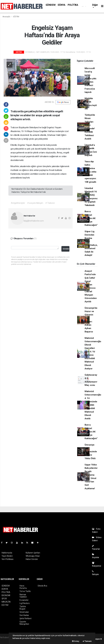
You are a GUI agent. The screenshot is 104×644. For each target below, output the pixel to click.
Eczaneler (24, 600)
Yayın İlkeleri (7, 556)
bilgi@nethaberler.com (34, 221)
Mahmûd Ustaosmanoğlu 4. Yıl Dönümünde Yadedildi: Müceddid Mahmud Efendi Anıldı (93, 405)
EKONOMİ (6, 595)
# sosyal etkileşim (35, 203)
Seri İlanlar (24, 615)
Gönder (66, 249)
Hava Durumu (23, 587)
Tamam (87, 641)
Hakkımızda (7, 553)
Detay (76, 641)
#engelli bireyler (18, 203)
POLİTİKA (73, 5)
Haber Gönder (32, 559)
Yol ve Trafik (25, 591)
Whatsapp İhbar (33, 556)
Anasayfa (7, 17)
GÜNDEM (51, 5)
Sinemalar (24, 612)
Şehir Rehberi (26, 618)
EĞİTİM (16, 17)
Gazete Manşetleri (24, 623)
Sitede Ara (42, 586)
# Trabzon (50, 203)
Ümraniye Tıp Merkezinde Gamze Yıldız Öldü (91, 452)
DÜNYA (62, 5)
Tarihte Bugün (23, 608)
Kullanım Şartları (33, 553)
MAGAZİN (6, 602)
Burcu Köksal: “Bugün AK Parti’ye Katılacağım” (91, 218)
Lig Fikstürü (25, 603)
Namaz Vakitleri (23, 596)
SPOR (4, 599)
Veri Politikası (8, 559)
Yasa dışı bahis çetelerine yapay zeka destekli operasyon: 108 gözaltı (91, 172)
